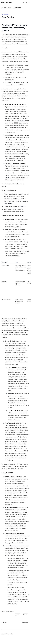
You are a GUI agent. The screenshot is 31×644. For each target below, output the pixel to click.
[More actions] (29, 3)
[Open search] (23, 3)
